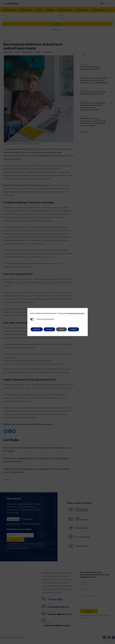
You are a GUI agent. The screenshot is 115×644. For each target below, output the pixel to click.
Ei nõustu (52, 329)
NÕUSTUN (38, 329)
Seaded (65, 329)
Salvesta (78, 329)
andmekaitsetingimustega (76, 313)
